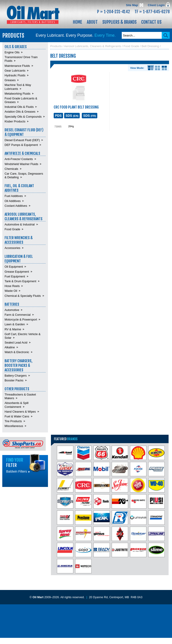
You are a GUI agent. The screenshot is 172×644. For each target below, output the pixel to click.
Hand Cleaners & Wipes (20, 412)
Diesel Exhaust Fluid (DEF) (22, 140)
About (92, 22)
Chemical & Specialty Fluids (23, 296)
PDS (58, 116)
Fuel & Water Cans (17, 416)
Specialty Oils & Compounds (23, 117)
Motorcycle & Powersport (21, 319)
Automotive (12, 310)
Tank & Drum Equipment (20, 281)
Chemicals (11, 169)
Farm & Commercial (18, 315)
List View (157, 68)
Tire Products (13, 421)
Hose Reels (12, 286)
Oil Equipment (14, 267)
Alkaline (10, 347)
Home (78, 22)
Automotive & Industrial (20, 224)
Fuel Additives (14, 196)
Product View (164, 68)
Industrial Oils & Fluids (19, 107)
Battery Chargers (16, 376)
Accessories (12, 248)
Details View (151, 68)
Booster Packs (14, 380)
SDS (72, 116)
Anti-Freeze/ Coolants (19, 159)
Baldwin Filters (18, 471)
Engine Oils (12, 52)
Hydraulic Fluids (15, 75)
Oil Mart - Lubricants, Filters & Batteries (33, 15)
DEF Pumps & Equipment (21, 145)
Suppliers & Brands (119, 22)
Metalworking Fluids (17, 94)
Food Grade (12, 229)
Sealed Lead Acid (16, 343)
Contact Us (151, 22)
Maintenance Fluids (17, 66)
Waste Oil (11, 291)
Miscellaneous (14, 426)
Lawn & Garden (15, 324)
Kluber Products (15, 121)
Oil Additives (13, 201)
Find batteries (25, 497)
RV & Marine (13, 329)
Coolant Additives (16, 206)
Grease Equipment (17, 272)
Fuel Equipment (15, 276)
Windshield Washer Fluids (21, 164)
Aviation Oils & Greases (20, 112)
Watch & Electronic (17, 352)
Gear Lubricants (15, 71)
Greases (10, 80)
